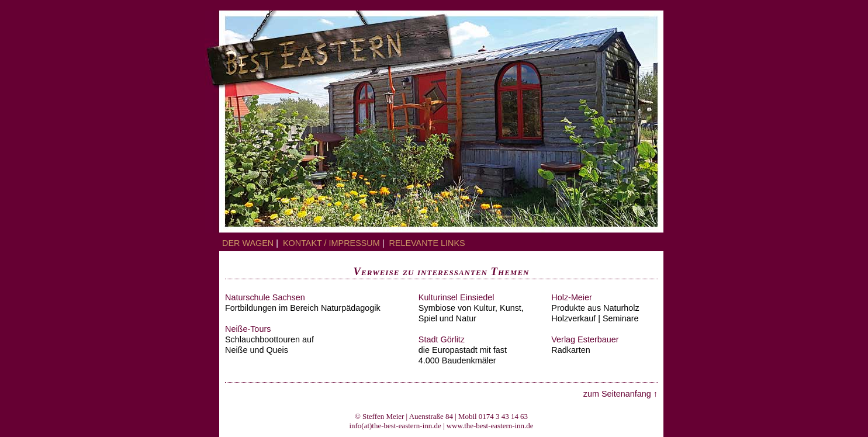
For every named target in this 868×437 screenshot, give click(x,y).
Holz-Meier (572, 297)
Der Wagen (248, 243)
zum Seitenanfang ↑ (620, 394)
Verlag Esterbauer (585, 339)
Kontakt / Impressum (335, 243)
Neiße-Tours (248, 329)
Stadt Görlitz (442, 339)
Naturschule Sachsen (265, 297)
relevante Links (427, 243)
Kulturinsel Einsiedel (457, 297)
